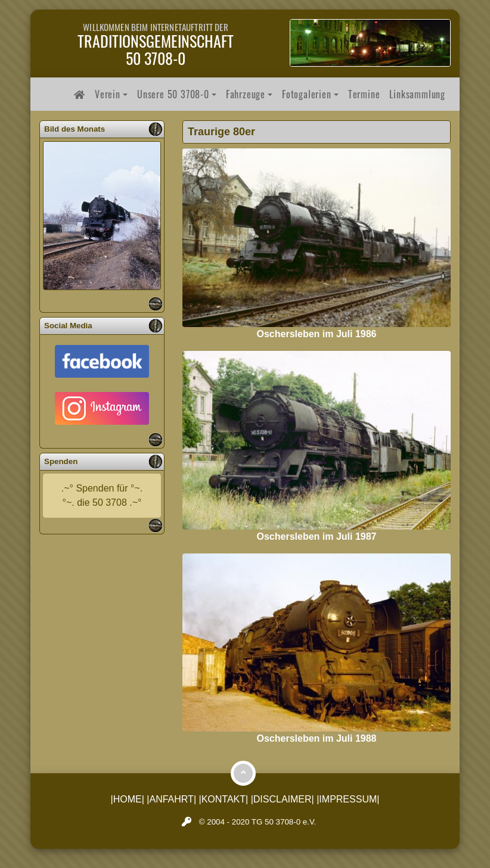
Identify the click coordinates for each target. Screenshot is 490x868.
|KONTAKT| (224, 799)
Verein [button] (108, 94)
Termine (364, 94)
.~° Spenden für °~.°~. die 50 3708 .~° (102, 495)
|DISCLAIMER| (283, 799)
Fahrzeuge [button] (246, 94)
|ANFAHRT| (171, 799)
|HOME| (128, 799)
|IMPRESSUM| (348, 799)
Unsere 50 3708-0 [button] (173, 94)
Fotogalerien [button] (307, 94)
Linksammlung (417, 94)
